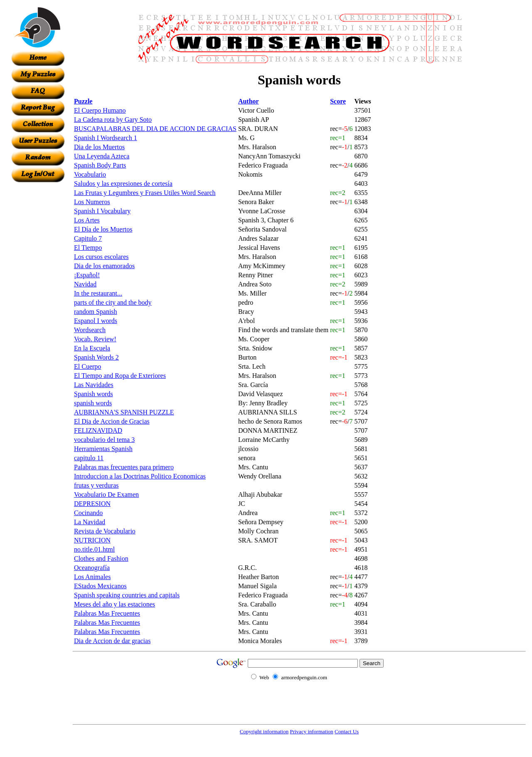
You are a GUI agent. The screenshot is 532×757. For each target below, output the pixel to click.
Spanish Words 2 (96, 357)
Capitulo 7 (88, 238)
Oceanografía (92, 568)
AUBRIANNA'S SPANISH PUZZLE (124, 412)
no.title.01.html (94, 549)
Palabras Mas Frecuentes (107, 613)
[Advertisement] (38, 307)
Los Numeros (92, 202)
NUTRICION (92, 540)
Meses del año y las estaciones (115, 604)
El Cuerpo (87, 366)
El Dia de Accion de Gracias (112, 421)
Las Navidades (94, 385)
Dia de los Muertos (99, 147)
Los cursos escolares (101, 257)
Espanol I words (96, 321)
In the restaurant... (98, 293)
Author (249, 101)
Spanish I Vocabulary (102, 211)
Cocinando (88, 513)
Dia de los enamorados (104, 266)
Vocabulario (90, 174)
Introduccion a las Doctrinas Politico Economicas (140, 476)
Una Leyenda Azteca (102, 156)
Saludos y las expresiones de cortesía (123, 184)
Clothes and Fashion (101, 559)
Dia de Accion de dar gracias (112, 641)
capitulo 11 (89, 458)
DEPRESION (92, 504)
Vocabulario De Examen (106, 494)
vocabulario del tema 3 (104, 440)
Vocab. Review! (95, 339)
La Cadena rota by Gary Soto (113, 120)
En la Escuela (92, 348)
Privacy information (311, 731)
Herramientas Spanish (103, 449)
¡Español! (87, 275)
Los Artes (87, 220)
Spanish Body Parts (100, 165)
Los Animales (92, 577)
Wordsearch (90, 330)
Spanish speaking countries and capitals (127, 595)
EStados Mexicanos (100, 586)
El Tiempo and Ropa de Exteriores (120, 376)
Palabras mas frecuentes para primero (124, 467)
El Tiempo (88, 248)
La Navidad (90, 522)
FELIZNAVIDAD (98, 430)
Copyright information (264, 731)
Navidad (85, 284)
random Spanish (96, 312)
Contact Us (347, 731)
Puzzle (83, 101)
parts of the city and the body (113, 302)
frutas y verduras (96, 485)
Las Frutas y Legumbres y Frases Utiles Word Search (145, 193)
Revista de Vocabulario (105, 531)
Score (338, 101)
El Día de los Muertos (103, 229)
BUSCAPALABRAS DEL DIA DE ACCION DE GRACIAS (155, 129)
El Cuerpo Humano (100, 110)
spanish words (93, 403)
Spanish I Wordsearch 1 (106, 138)
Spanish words (94, 394)
